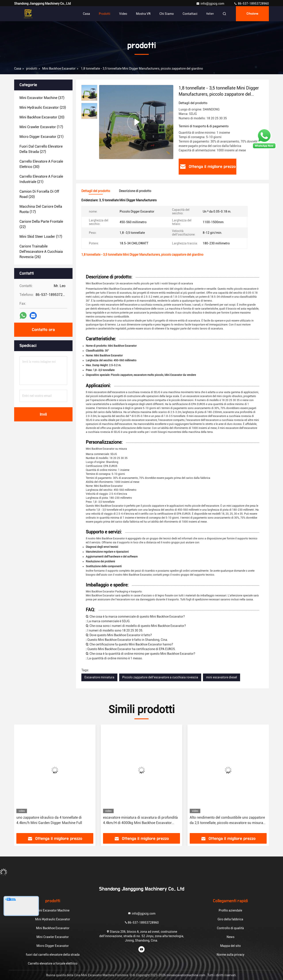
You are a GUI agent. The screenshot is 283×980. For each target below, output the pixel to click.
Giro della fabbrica (230, 919)
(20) (42, 117)
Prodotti (105, 14)
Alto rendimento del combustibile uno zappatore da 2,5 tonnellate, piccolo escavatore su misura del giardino (227, 820)
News (230, 937)
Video (123, 14)
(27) (41, 149)
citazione (252, 14)
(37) (42, 98)
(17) (41, 127)
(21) (41, 137)
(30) (41, 164)
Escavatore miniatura (99, 677)
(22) (41, 224)
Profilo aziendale (230, 910)
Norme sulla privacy (230, 955)
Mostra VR (143, 14)
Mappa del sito (230, 946)
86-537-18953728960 (251, 4)
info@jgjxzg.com (210, 4)
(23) (43, 108)
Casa (86, 14)
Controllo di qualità (230, 928)
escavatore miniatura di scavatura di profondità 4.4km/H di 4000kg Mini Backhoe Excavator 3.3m (140, 820)
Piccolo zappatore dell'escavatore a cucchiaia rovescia (160, 677)
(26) (41, 252)
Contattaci (190, 14)
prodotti (32, 69)
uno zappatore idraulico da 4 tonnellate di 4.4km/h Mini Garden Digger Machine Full (49, 820)
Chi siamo (167, 14)
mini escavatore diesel (222, 677)
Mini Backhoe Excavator (59, 69)
